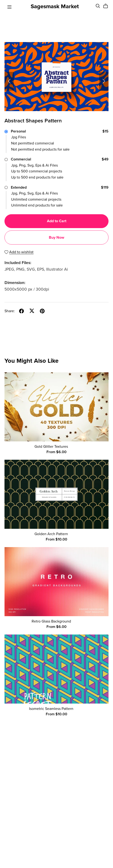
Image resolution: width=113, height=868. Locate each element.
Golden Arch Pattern (51, 534)
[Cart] (107, 6)
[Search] (98, 6)
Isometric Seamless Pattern (51, 709)
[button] (9, 81)
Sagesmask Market (55, 6)
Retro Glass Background (51, 621)
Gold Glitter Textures (51, 447)
